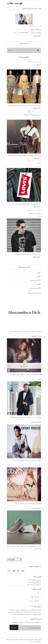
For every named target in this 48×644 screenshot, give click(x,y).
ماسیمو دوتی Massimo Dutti (32, 115)
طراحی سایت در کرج (35, 642)
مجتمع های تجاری (34, 288)
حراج (38, 277)
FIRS (39, 379)
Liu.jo (39, 465)
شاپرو (16, 640)
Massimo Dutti (36, 336)
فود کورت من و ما (34, 601)
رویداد (37, 284)
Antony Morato (36, 30)
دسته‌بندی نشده (35, 280)
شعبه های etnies (36, 508)
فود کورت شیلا (35, 597)
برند (38, 273)
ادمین (38, 68)
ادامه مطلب (36, 36)
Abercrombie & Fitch (34, 293)
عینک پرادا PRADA (35, 214)
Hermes (38, 65)
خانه (40, 9)
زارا (38, 593)
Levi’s (39, 163)
